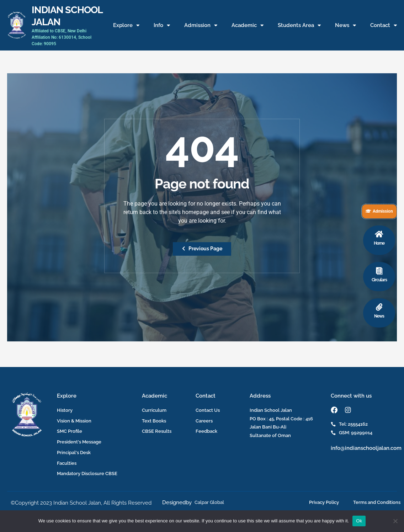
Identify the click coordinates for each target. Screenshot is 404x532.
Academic (248, 25)
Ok (359, 521)
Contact (384, 25)
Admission (201, 25)
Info (162, 25)
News (345, 25)
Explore (126, 25)
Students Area (299, 25)
